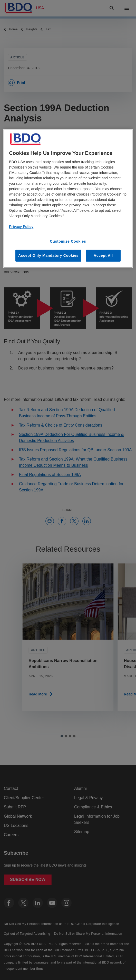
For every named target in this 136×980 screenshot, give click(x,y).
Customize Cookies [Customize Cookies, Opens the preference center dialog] (68, 241)
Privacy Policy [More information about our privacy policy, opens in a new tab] (21, 227)
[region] (68, 198)
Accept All (103, 255)
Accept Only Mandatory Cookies (48, 255)
